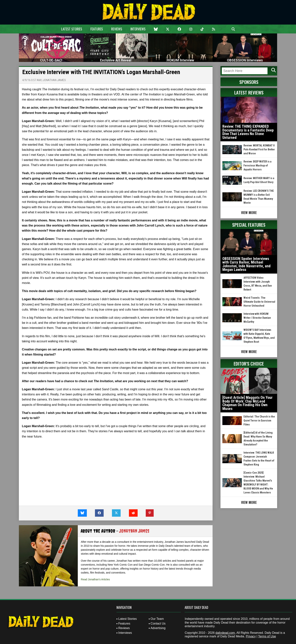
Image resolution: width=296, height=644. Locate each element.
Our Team (157, 619)
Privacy (251, 636)
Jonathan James (54, 80)
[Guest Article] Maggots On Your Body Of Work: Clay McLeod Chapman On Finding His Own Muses (247, 403)
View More (249, 213)
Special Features (249, 225)
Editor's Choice (249, 363)
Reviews (117, 29)
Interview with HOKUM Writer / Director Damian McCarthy (257, 318)
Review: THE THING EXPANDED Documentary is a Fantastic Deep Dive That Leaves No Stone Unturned (248, 132)
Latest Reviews (249, 92)
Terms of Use (267, 636)
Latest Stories (72, 29)
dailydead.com (225, 633)
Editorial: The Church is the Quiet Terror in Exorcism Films (259, 421)
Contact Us (158, 624)
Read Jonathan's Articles (95, 579)
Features (97, 29)
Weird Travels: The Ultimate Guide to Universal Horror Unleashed (259, 302)
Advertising (158, 628)
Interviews (138, 29)
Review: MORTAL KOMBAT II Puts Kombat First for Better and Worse (259, 149)
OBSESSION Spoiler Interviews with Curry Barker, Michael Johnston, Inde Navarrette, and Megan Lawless (246, 264)
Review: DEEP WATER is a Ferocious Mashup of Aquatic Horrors (257, 165)
